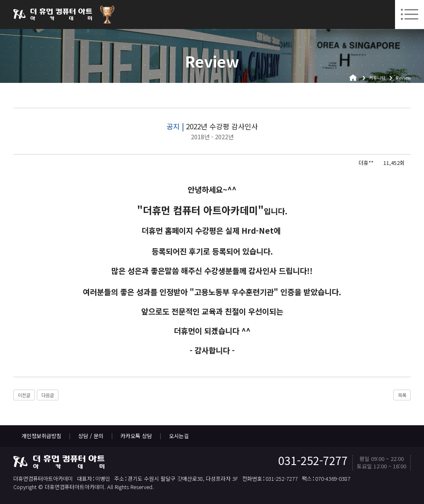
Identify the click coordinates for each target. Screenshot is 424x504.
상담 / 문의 (91, 436)
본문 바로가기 (0, 0)
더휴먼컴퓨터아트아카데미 (53, 15)
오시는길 (179, 436)
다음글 (48, 395)
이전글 (24, 395)
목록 (402, 395)
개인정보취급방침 (41, 436)
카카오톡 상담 (136, 436)
